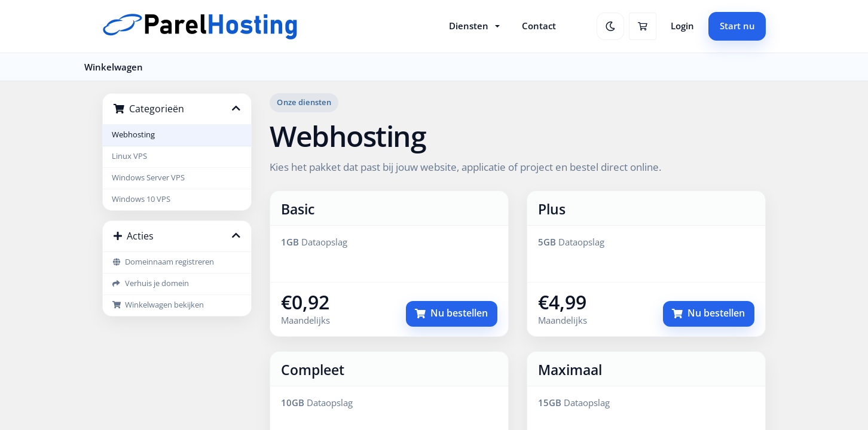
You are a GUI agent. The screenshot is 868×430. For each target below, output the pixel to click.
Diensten (469, 26)
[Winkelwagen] (643, 26)
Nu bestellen (451, 313)
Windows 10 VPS (141, 199)
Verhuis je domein (150, 283)
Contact (539, 26)
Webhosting (133, 135)
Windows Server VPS (148, 178)
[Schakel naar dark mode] (610, 26)
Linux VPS (129, 156)
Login (682, 26)
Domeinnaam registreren (163, 262)
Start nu (737, 26)
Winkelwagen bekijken (158, 305)
